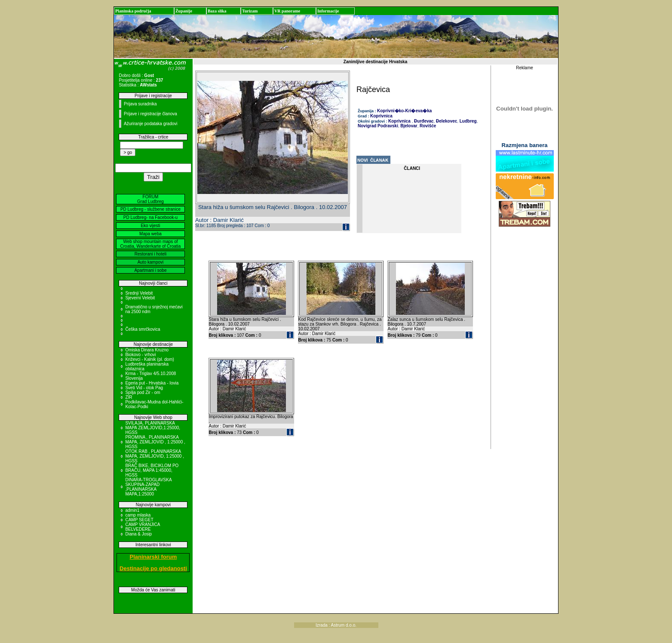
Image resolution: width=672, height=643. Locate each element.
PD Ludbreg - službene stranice (150, 209)
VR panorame (287, 11)
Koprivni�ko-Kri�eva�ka (404, 111)
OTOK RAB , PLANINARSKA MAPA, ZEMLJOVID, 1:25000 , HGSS (155, 456)
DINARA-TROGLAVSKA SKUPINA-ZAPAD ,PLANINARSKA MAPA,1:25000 (148, 487)
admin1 (132, 510)
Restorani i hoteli (150, 254)
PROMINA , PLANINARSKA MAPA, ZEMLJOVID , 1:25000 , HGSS (155, 442)
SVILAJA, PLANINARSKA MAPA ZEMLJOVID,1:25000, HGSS (153, 428)
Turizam (250, 11)
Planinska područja (133, 11)
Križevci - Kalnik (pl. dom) (149, 359)
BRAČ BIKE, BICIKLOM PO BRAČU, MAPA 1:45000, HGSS (152, 470)
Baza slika (217, 11)
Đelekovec (446, 121)
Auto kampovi (151, 262)
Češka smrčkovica (143, 329)
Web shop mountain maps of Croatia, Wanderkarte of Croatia (151, 244)
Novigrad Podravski (378, 126)
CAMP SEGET (139, 520)
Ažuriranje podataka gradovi (151, 124)
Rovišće (427, 126)
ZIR (129, 397)
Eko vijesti (150, 226)
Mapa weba (150, 234)
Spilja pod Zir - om (143, 392)
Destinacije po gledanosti (153, 568)
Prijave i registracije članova (150, 114)
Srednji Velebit (139, 293)
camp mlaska (138, 515)
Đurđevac (423, 121)
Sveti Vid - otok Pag (144, 388)
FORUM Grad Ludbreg (150, 199)
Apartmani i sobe (150, 270)
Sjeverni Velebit (140, 298)
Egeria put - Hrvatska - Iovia (152, 383)
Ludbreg (468, 121)
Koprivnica (381, 116)
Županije (184, 11)
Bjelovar (408, 126)
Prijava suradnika (140, 104)
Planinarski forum (153, 557)
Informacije (328, 11)
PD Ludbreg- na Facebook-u (150, 217)
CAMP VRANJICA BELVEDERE (142, 527)
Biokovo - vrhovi (140, 355)
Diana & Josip (138, 534)
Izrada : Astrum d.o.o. (336, 625)
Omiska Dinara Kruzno (147, 350)
